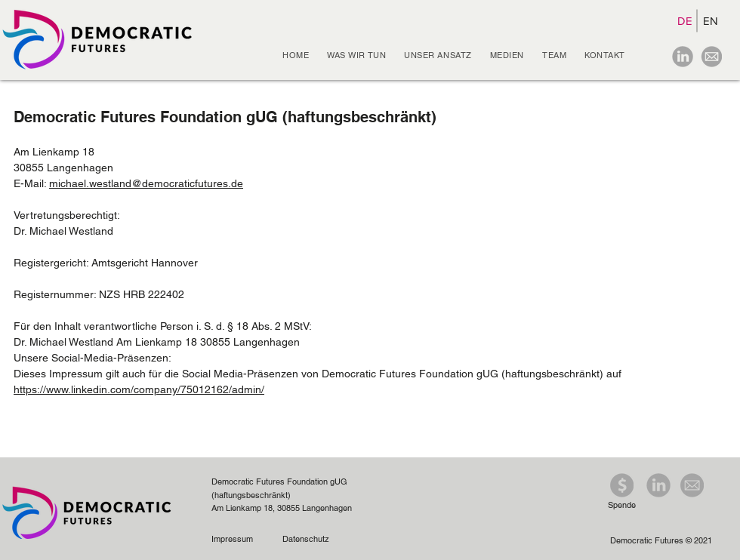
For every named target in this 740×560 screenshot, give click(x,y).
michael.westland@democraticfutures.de (146, 183)
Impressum (234, 539)
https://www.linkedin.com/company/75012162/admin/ (139, 389)
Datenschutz (306, 539)
